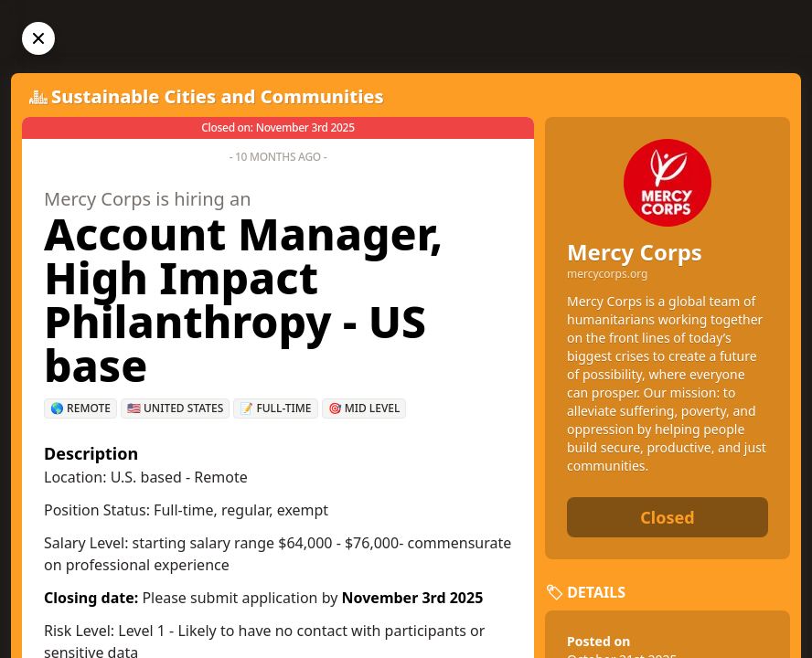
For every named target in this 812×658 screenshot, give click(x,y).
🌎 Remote (80, 408)
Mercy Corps (635, 252)
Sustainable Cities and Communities (218, 96)
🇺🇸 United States (175, 408)
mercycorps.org (607, 274)
